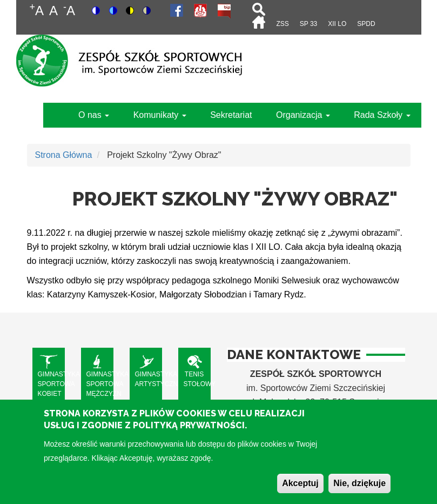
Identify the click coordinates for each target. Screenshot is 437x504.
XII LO (337, 24)
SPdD (366, 24)
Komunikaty (160, 115)
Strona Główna (64, 155)
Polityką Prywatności (189, 433)
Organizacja (303, 115)
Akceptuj (300, 491)
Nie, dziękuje (359, 491)
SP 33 (308, 24)
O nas (94, 115)
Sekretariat (231, 115)
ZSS (282, 24)
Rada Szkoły (382, 115)
